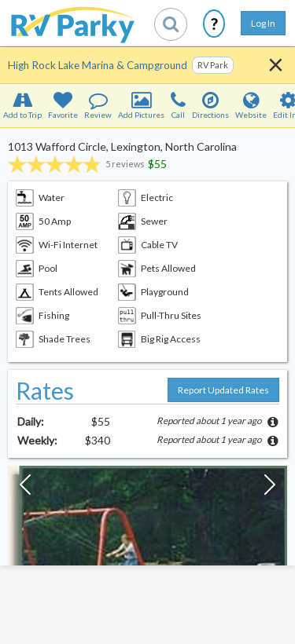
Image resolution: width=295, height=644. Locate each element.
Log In (263, 23)
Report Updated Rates (223, 390)
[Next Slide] (270, 488)
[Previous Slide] (25, 488)
